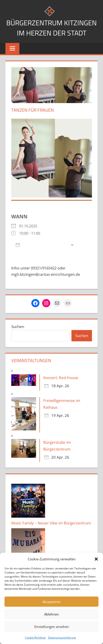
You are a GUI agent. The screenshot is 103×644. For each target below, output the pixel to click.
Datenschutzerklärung (62, 638)
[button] (96, 559)
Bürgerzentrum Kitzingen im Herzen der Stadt (52, 33)
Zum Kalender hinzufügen (42, 255)
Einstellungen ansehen (52, 627)
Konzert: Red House (61, 388)
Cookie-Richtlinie (35, 638)
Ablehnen (51, 614)
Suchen (18, 337)
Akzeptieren (51, 602)
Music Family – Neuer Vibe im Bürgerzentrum (51, 533)
